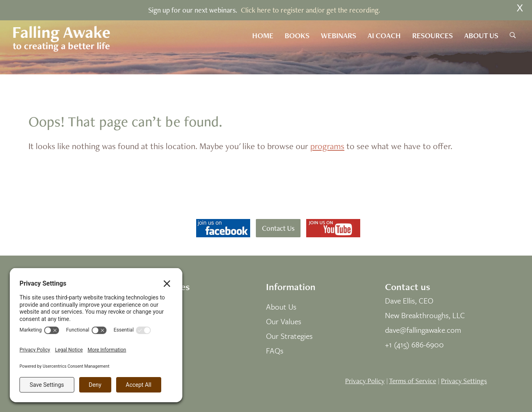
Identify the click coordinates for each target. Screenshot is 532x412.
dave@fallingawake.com (423, 330)
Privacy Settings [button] (464, 381)
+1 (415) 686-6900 (414, 344)
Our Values (284, 321)
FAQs (275, 350)
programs (327, 146)
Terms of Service (413, 381)
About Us (481, 36)
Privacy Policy (365, 381)
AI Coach (384, 36)
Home (263, 36)
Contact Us (278, 228)
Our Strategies (289, 336)
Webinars (338, 36)
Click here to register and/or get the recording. (310, 10)
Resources (433, 36)
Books (297, 36)
